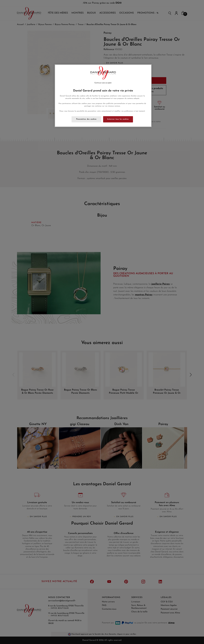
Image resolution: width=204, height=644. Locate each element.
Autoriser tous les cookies (118, 119)
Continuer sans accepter (103, 83)
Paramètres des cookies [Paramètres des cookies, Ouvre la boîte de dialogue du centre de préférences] (86, 119)
